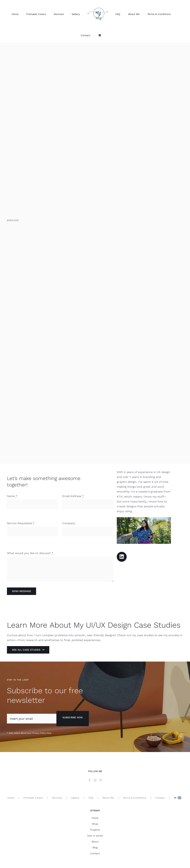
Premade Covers (33, 798)
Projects (95, 830)
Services (57, 798)
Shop (95, 824)
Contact (160, 798)
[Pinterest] (101, 780)
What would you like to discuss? (30, 553)
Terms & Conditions (135, 798)
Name (12, 496)
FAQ (91, 798)
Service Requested (21, 523)
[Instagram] (95, 780)
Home (11, 798)
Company (69, 523)
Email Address (73, 496)
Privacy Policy (39, 733)
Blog (95, 847)
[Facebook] (90, 780)
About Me (108, 798)
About (95, 842)
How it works (95, 836)
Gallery (75, 798)
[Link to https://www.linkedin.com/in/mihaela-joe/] (122, 557)
